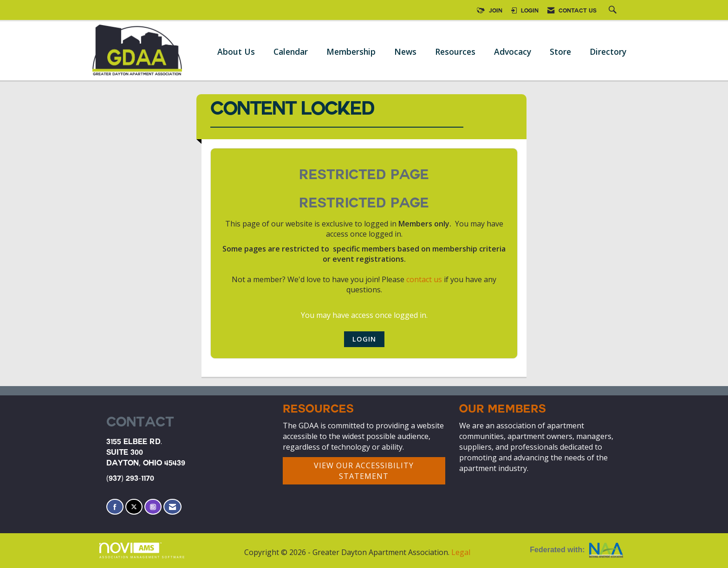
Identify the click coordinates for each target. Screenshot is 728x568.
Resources (455, 52)
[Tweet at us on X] (134, 507)
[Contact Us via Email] (172, 507)
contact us (424, 279)
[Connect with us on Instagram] (153, 507)
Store (560, 52)
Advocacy (513, 52)
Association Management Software (142, 551)
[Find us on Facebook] (115, 507)
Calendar (291, 52)
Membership (351, 52)
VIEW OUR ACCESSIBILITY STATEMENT (364, 471)
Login (364, 339)
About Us (236, 52)
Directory (608, 52)
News (405, 52)
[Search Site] (614, 11)
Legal (461, 552)
